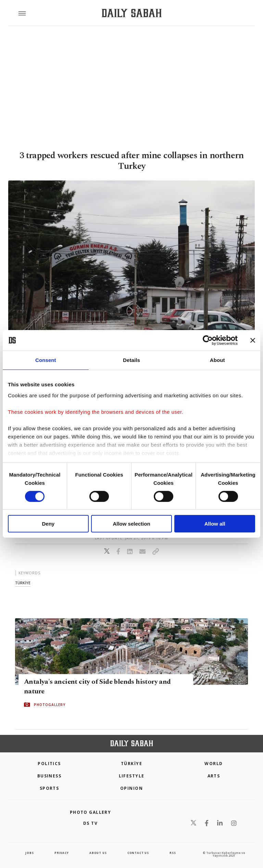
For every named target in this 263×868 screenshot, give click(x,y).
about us (98, 853)
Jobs (29, 853)
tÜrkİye (23, 583)
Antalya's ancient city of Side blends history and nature (97, 686)
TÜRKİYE (131, 764)
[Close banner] (253, 340)
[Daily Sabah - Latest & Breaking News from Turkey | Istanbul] (132, 13)
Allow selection (131, 524)
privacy (62, 853)
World (214, 764)
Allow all (215, 524)
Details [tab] (131, 360)
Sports (49, 788)
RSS (173, 853)
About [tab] (217, 360)
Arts (214, 776)
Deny (48, 524)
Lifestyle (132, 776)
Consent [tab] (46, 360)
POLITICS (49, 764)
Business (49, 776)
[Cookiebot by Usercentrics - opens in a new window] (208, 340)
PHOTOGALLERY (50, 704)
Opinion (131, 788)
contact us (138, 853)
